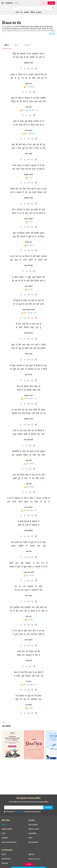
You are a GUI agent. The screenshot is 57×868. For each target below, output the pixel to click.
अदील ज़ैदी (29, 461)
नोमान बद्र (29, 682)
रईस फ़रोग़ (29, 617)
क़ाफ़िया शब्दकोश (7, 829)
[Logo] (9, 3)
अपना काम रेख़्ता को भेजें (9, 842)
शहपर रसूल (28, 107)
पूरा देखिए (52, 33)
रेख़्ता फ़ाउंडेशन (33, 825)
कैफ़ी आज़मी (28, 154)
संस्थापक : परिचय (34, 829)
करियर (31, 838)
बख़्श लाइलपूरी (28, 219)
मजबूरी (32, 464)
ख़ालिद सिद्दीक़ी (28, 531)
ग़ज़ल (16, 45)
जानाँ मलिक (29, 705)
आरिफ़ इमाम (28, 84)
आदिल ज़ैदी (28, 661)
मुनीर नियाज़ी (28, 375)
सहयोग (4, 825)
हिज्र (32, 708)
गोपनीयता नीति (19, 812)
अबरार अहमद (28, 596)
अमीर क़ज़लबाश (28, 333)
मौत (32, 290)
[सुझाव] (32, 69)
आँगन (32, 620)
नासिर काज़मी (28, 354)
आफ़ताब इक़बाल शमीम (29, 310)
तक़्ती (3, 833)
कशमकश (29, 110)
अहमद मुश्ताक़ (28, 130)
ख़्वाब (29, 399)
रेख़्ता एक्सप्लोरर (33, 842)
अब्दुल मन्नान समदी (29, 572)
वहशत (32, 245)
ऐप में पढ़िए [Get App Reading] (29, 864)
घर (32, 178)
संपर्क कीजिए (32, 833)
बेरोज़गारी (32, 87)
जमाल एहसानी (28, 286)
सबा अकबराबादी (28, 440)
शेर (7, 45)
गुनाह (29, 511)
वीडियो (33, 12)
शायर (17, 12)
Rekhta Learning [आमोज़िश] (34, 859)
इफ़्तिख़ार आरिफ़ (29, 63)
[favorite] (21, 69)
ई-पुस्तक (28, 45)
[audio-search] (53, 8)
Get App (51, 3)
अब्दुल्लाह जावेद (28, 396)
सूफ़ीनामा (31, 854)
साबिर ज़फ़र (28, 242)
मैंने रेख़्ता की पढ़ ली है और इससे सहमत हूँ (22, 812)
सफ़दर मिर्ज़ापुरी (29, 266)
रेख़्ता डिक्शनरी (6, 859)
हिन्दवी (4, 854)
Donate (44, 3)
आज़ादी (32, 576)
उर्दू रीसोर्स (5, 838)
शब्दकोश (26, 12)
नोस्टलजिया (32, 134)
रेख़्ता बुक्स (5, 863)
